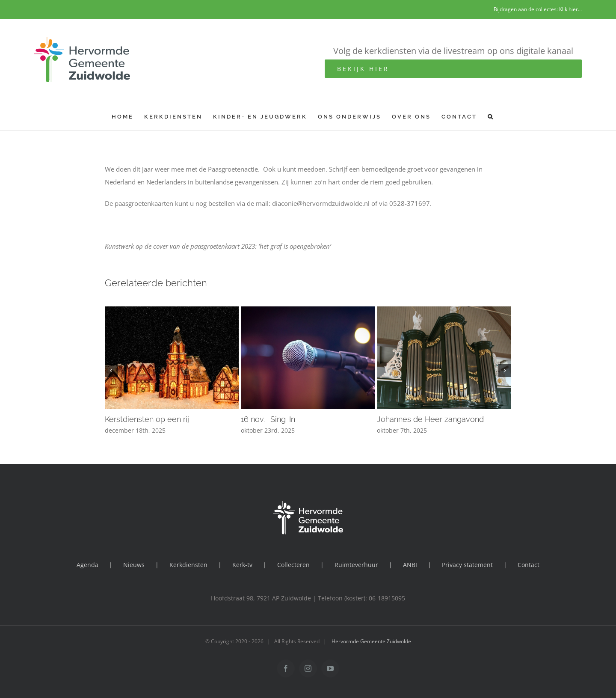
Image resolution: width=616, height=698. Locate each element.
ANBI (410, 565)
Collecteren (293, 565)
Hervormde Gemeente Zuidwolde (371, 641)
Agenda (87, 565)
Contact (529, 565)
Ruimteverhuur (356, 565)
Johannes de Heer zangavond (430, 419)
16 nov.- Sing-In (268, 419)
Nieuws (134, 565)
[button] (491, 117)
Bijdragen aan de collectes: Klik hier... (538, 9)
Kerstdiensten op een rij (147, 419)
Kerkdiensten (188, 565)
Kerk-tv (242, 565)
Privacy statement (467, 565)
